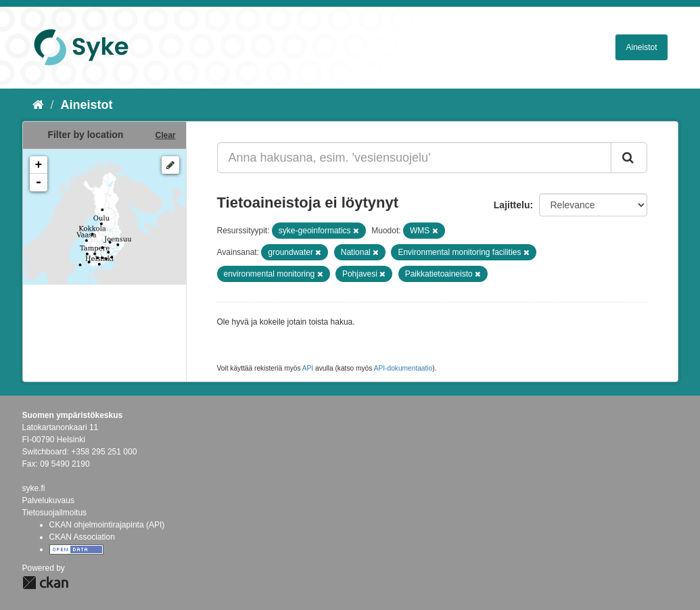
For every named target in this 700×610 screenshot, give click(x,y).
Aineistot (641, 47)
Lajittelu (512, 205)
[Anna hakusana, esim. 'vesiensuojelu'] (414, 158)
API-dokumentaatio (403, 368)
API (308, 368)
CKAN (45, 583)
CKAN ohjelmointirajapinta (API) (107, 525)
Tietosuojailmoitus (55, 513)
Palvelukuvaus (48, 500)
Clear (165, 135)
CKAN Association (82, 537)
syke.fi (34, 488)
